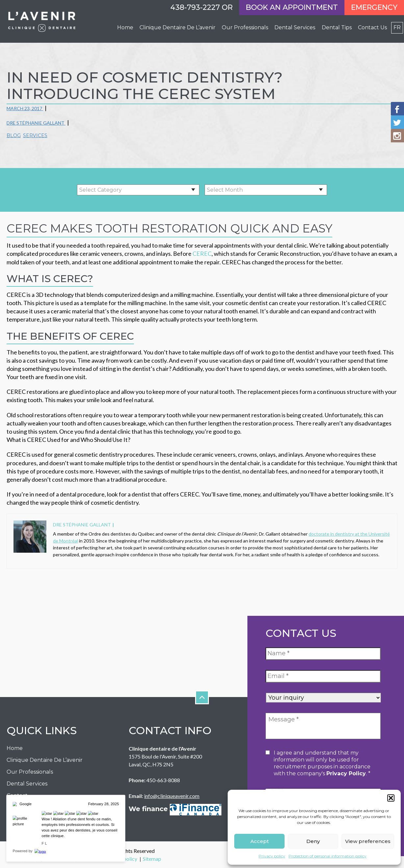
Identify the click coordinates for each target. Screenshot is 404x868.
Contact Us (372, 27)
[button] (391, 798)
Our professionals (245, 27)
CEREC (202, 253)
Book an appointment (292, 7)
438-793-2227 (195, 7)
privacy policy (346, 773)
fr (397, 27)
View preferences (368, 841)
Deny (313, 841)
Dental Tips (337, 27)
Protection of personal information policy (328, 856)
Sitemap (152, 859)
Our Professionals (30, 772)
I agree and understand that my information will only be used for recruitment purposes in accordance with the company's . (322, 763)
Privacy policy (272, 856)
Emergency (374, 7)
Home (125, 27)
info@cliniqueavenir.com (172, 796)
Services (35, 135)
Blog (14, 135)
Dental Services (295, 27)
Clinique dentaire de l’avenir (177, 27)
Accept (260, 841)
